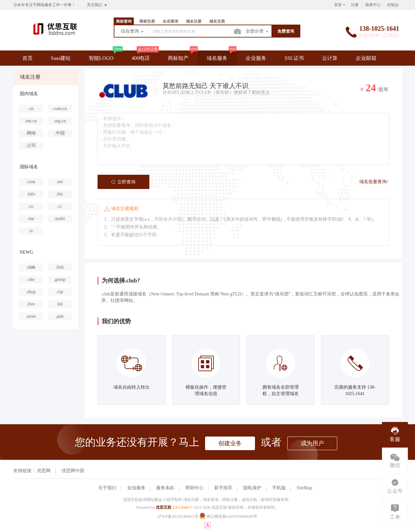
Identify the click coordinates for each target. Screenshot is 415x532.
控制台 (393, 5)
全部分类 (258, 32)
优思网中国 (73, 471)
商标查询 (124, 21)
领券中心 (373, 5)
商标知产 (178, 58)
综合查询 (133, 32)
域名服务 (217, 58)
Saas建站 (61, 58)
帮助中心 (194, 488)
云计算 (330, 58)
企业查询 (170, 21)
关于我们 (107, 488)
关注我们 (97, 5)
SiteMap (304, 488)
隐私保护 (252, 488)
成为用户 (312, 443)
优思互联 (164, 507)
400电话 (141, 58)
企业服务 (256, 58)
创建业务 (230, 443)
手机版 (279, 488)
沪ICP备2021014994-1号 (178, 516)
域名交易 (217, 21)
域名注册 (194, 21)
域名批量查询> (374, 182)
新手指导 (223, 488)
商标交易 (147, 21)
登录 (338, 5)
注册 (355, 5)
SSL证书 (294, 58)
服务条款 (165, 488)
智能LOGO (101, 58)
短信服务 (136, 488)
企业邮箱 (366, 58)
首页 (28, 58)
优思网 (44, 471)
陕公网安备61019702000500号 (228, 516)
